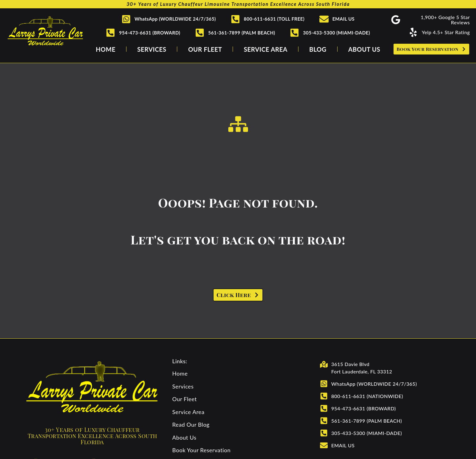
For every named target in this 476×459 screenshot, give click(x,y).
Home (106, 49)
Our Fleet (205, 49)
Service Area (266, 49)
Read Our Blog (191, 425)
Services (152, 49)
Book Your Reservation (202, 450)
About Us (364, 49)
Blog (318, 49)
